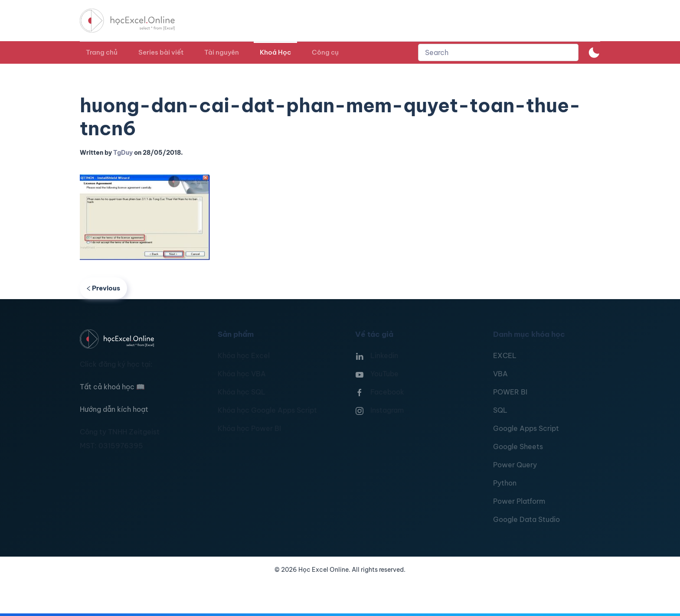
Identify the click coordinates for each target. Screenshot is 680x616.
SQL (500, 410)
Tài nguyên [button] (222, 52)
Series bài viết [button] (161, 52)
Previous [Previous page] (103, 288)
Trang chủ (102, 52)
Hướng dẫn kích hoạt (114, 409)
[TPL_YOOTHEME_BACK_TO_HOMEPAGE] (135, 21)
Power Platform (519, 501)
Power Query (515, 465)
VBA (500, 374)
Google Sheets (518, 447)
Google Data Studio (526, 519)
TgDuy (123, 153)
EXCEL (505, 355)
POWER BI (510, 392)
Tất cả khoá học (112, 387)
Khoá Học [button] (275, 52)
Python (505, 483)
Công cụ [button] (325, 52)
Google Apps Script (526, 428)
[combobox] (498, 52)
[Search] (498, 52)
